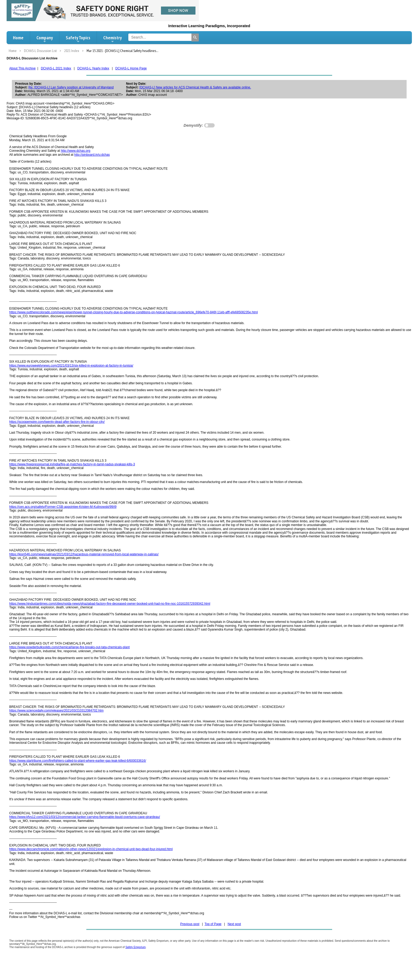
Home (18, 38)
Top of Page (213, 924)
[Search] (195, 37)
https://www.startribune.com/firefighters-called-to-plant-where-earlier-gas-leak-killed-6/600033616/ (78, 761)
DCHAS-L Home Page (131, 68)
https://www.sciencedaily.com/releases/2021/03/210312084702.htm (56, 711)
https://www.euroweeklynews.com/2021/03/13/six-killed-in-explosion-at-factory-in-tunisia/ (71, 366)
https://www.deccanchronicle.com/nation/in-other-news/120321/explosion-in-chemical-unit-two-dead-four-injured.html (91, 849)
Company (45, 39)
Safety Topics (78, 39)
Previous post (190, 924)
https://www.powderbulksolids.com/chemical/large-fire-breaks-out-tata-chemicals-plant (69, 647)
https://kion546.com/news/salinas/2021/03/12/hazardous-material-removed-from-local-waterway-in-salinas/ (84, 554)
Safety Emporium (136, 947)
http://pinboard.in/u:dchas (92, 155)
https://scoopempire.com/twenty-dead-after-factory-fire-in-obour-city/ (57, 422)
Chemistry (112, 39)
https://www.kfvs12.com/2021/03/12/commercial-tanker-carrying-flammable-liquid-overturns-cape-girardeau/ (85, 817)
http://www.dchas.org (75, 151)
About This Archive (22, 68)
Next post (234, 924)
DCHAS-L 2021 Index (56, 68)
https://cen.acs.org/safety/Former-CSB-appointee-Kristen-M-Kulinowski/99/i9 (63, 507)
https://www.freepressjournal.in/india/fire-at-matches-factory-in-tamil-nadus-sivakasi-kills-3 (72, 464)
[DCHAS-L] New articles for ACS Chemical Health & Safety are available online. (195, 87)
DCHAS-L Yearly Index (93, 68)
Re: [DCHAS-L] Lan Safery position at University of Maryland (71, 87)
